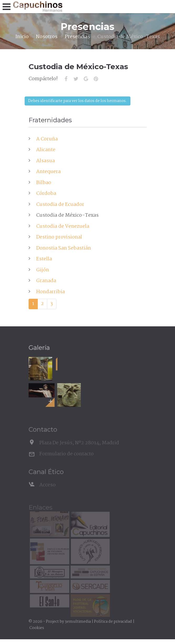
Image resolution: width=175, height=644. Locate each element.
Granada (46, 281)
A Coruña (47, 139)
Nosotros (47, 37)
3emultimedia (78, 622)
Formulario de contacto (67, 459)
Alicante (46, 150)
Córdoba (46, 194)
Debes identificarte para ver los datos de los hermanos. (78, 101)
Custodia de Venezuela (63, 226)
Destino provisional (59, 237)
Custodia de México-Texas (67, 215)
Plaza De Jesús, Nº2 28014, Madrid (79, 447)
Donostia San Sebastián (64, 248)
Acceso (47, 489)
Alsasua (46, 161)
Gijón (43, 270)
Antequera (48, 172)
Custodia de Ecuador (60, 205)
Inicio (22, 37)
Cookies (37, 628)
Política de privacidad (113, 622)
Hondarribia (51, 292)
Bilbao (44, 183)
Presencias (77, 37)
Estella (44, 259)
